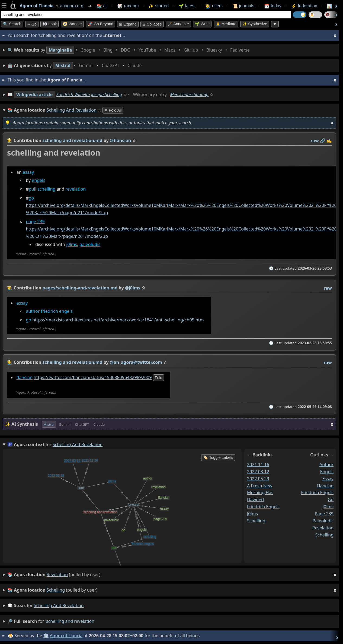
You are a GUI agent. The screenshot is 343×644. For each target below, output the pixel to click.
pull (33, 189)
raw (315, 141)
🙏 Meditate (226, 24)
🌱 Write (202, 24)
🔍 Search (12, 24)
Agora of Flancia (66, 636)
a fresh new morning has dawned (260, 493)
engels (39, 180)
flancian (25, 377)
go (31, 198)
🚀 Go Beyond (101, 24)
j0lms (72, 245)
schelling (46, 189)
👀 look (49, 24)
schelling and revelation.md (73, 140)
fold (159, 378)
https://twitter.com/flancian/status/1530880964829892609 (93, 377)
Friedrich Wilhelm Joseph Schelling (89, 94)
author (33, 311)
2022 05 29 (258, 479)
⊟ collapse (152, 24)
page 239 (35, 222)
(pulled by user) (172, 575)
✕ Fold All (113, 110)
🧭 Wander (72, 24)
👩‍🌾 (10, 140)
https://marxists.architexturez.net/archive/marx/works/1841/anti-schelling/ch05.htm (118, 320)
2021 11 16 (258, 465)
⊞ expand (128, 24)
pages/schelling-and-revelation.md (80, 288)
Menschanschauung (189, 94)
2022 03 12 (258, 472)
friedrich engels (57, 311)
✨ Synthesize (255, 24)
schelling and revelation (59, 605)
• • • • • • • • (130, 50)
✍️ (329, 141)
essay (28, 172)
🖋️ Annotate (178, 24)
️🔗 (323, 141)
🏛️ (46, 636)
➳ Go (32, 24)
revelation (76, 189)
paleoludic (90, 245)
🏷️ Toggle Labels (218, 457)
